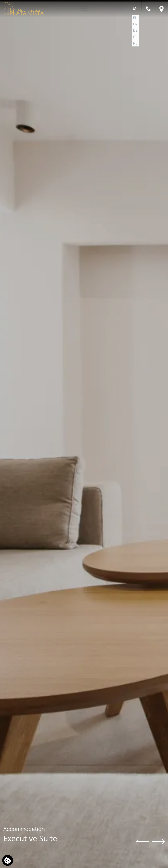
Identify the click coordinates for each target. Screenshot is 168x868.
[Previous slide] (142, 841)
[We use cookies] (8, 860)
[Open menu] (84, 9)
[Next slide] (158, 841)
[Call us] (148, 8)
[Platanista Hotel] (24, 9)
